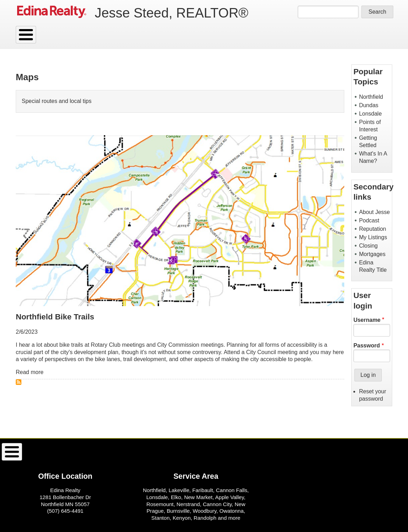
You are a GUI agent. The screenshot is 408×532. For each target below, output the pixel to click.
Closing (368, 246)
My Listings (373, 237)
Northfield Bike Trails (55, 317)
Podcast (369, 220)
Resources (36, 35)
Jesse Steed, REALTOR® (171, 13)
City (106, 35)
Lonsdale (370, 114)
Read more (30, 372)
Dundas (369, 105)
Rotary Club (105, 345)
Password (367, 346)
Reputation (372, 229)
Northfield (371, 97)
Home (130, 452)
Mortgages (372, 254)
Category (75, 35)
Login (132, 35)
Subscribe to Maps (19, 382)
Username (367, 320)
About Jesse (374, 212)
